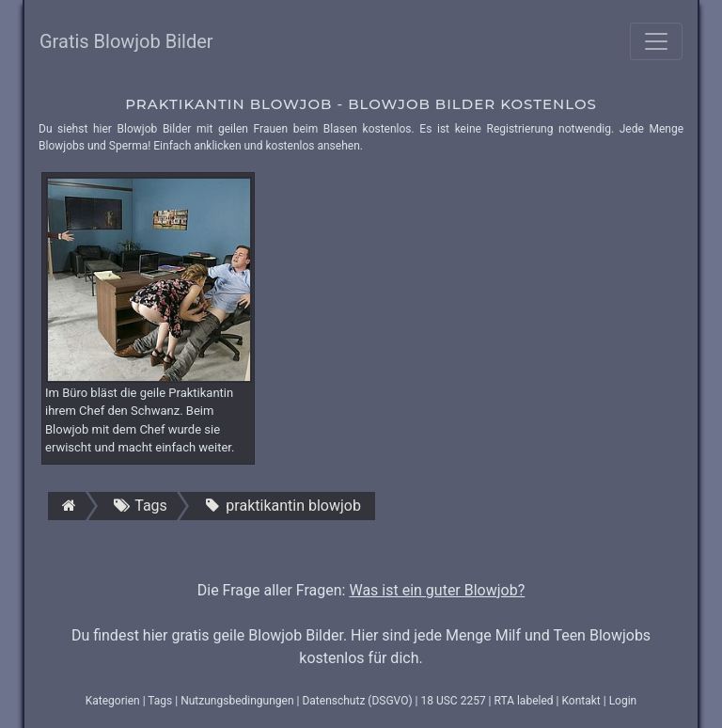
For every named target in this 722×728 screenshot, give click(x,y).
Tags (160, 701)
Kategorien (113, 701)
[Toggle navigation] (656, 41)
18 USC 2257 (453, 701)
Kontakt (581, 701)
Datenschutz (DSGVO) (357, 701)
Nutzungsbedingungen (237, 701)
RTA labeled (524, 701)
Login (623, 701)
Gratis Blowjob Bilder (126, 41)
